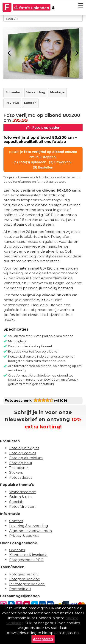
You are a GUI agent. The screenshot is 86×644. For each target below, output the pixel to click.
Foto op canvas (23, 453)
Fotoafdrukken (22, 506)
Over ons (17, 550)
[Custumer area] (53, 7)
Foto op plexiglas (24, 448)
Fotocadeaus (21, 477)
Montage (57, 92)
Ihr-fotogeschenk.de (27, 584)
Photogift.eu (20, 589)
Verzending (36, 92)
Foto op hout (21, 463)
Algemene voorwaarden (31, 531)
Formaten (13, 92)
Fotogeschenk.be (25, 579)
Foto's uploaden (43, 128)
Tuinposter (19, 468)
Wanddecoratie (23, 492)
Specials (16, 502)
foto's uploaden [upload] (32, 8)
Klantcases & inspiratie (28, 555)
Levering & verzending (29, 526)
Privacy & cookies (24, 536)
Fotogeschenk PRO (26, 560)
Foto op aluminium (26, 458)
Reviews (12, 103)
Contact (16, 521)
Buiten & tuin (20, 497)
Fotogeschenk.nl (24, 574)
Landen (30, 103)
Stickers (16, 472)
